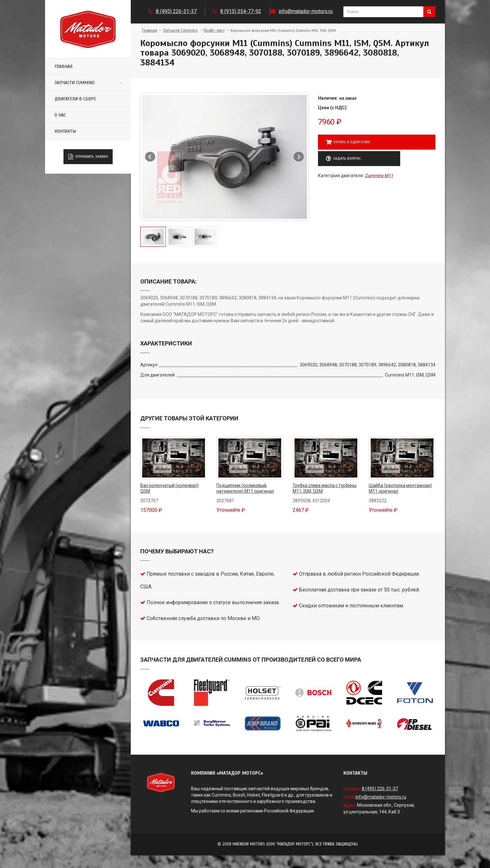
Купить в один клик (348, 142)
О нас (60, 115)
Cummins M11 (379, 176)
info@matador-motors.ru (306, 11)
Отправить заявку (88, 157)
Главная (63, 67)
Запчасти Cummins (75, 83)
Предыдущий (150, 157)
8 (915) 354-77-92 (241, 11)
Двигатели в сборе (75, 99)
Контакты (65, 131)
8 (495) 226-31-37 (176, 11)
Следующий (299, 157)
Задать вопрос (343, 159)
